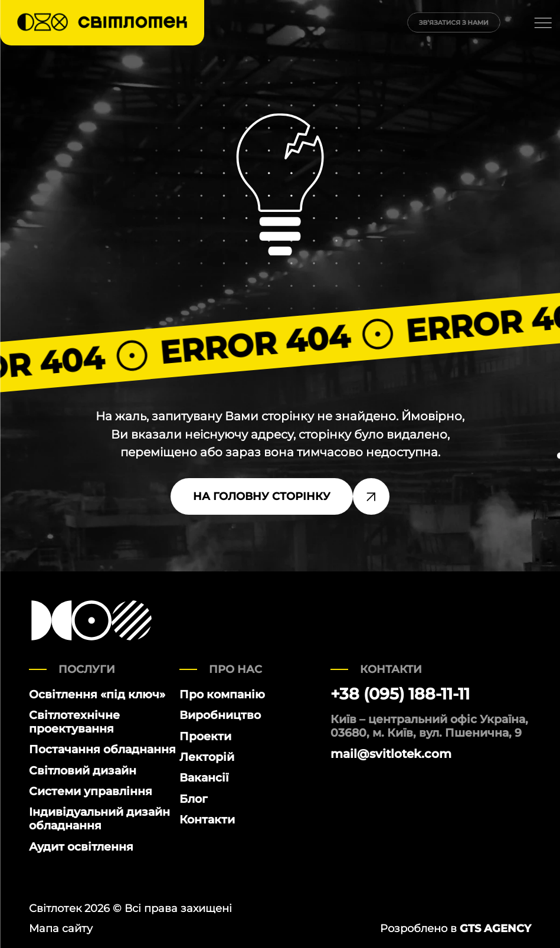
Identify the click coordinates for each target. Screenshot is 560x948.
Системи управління (91, 791)
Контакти (207, 820)
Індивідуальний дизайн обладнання (99, 819)
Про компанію (222, 694)
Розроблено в (456, 928)
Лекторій (207, 757)
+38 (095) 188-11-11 (400, 694)
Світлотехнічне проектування (74, 722)
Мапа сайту (61, 928)
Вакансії (204, 778)
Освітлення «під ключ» (97, 694)
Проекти (205, 736)
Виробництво (220, 715)
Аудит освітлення (81, 847)
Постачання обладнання (102, 749)
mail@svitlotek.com (391, 754)
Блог (194, 799)
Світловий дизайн (83, 771)
